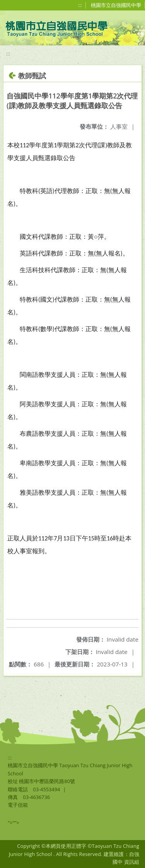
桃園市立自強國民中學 (116, 5)
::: (80, 5)
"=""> (14, 823)
